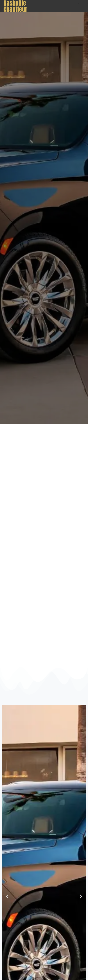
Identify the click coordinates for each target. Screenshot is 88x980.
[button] (7, 896)
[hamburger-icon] (83, 6)
